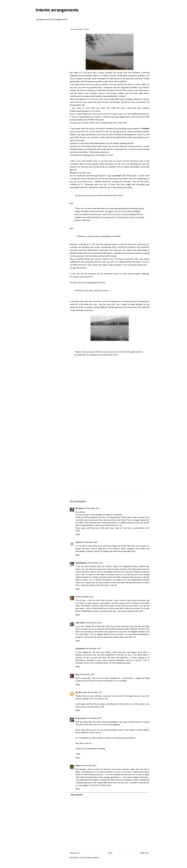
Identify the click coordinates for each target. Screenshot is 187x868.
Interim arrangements (57, 10)
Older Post (145, 853)
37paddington (81, 563)
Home (110, 853)
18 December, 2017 (89, 766)
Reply (78, 535)
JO (77, 597)
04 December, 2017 (86, 597)
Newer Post (75, 853)
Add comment (77, 795)
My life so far (81, 693)
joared (78, 766)
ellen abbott (81, 623)
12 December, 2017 (94, 718)
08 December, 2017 (95, 693)
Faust (118, 176)
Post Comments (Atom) (90, 858)
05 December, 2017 (87, 675)
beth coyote (81, 718)
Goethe (146, 129)
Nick (77, 675)
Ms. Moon (80, 508)
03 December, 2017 (92, 508)
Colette (79, 542)
